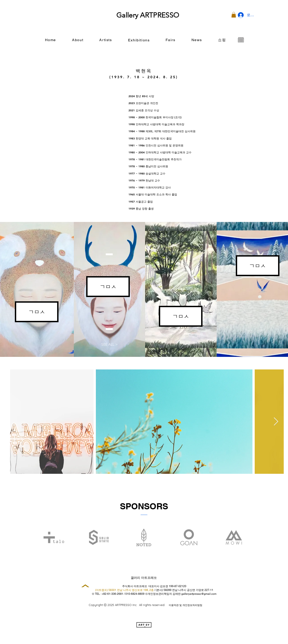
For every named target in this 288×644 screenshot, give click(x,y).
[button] (234, 15)
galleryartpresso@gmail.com (199, 594)
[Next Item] (276, 422)
